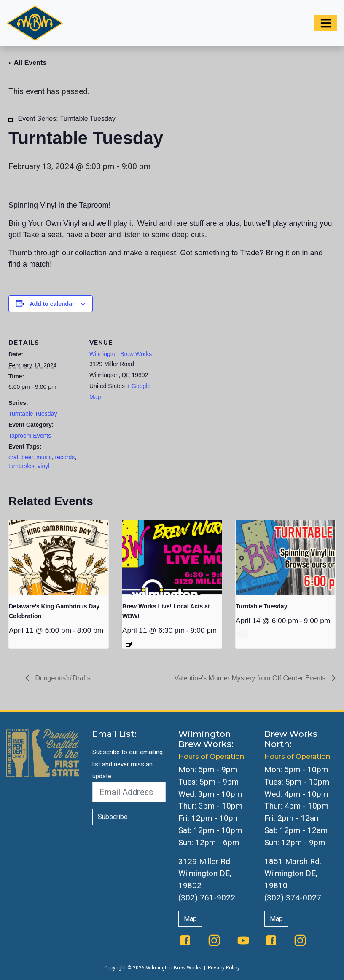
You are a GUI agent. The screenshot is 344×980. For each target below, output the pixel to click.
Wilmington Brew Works (121, 354)
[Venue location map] (215, 384)
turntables (21, 466)
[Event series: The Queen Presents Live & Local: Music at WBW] (129, 644)
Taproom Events (30, 436)
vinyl (43, 466)
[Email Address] (129, 792)
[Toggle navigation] (326, 23)
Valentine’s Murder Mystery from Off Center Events (251, 678)
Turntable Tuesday (33, 414)
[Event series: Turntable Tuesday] (242, 635)
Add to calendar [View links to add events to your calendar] (52, 304)
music (44, 457)
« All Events (27, 63)
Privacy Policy (224, 968)
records (65, 457)
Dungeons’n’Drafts (62, 678)
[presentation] (59, 558)
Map (190, 919)
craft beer (21, 457)
